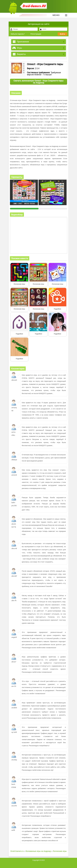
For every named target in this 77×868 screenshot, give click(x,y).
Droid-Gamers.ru (17, 851)
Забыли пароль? (18, 34)
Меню (60, 15)
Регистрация (36, 34)
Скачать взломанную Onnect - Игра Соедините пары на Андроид (38, 82)
